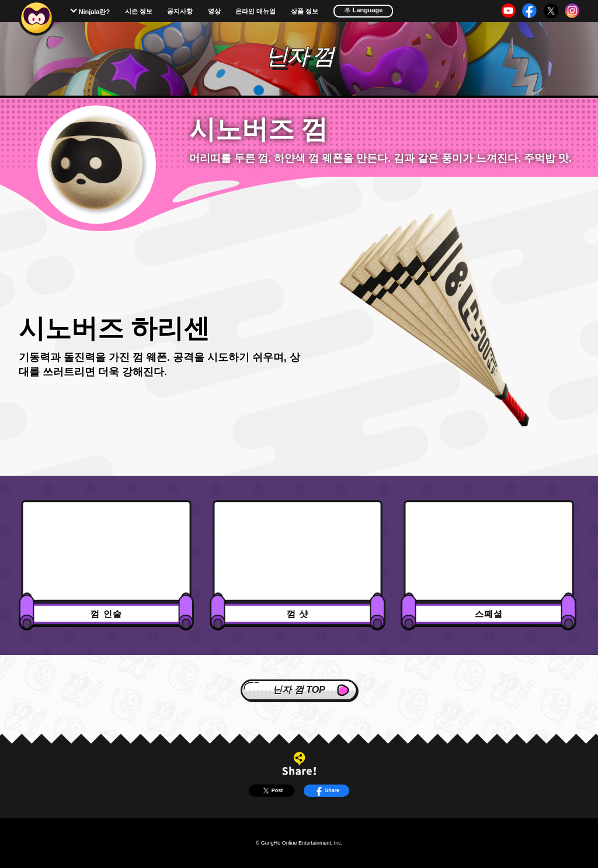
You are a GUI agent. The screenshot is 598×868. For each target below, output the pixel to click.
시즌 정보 (139, 11)
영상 (214, 11)
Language (364, 10)
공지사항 (180, 11)
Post (272, 791)
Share (326, 791)
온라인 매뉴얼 (255, 11)
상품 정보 (305, 11)
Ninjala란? (94, 12)
